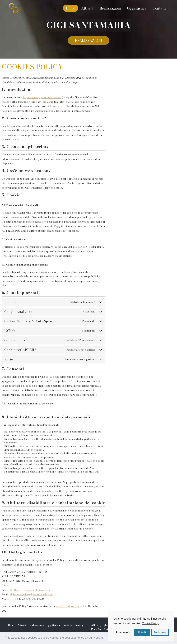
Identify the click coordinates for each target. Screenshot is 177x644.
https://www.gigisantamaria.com (42, 100)
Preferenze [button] (160, 632)
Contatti (159, 8)
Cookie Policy (150, 623)
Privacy (79, 628)
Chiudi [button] (142, 632)
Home (71, 8)
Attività (87, 8)
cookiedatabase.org (68, 609)
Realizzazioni (110, 8)
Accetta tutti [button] (123, 632)
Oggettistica (137, 8)
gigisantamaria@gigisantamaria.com (31, 597)
